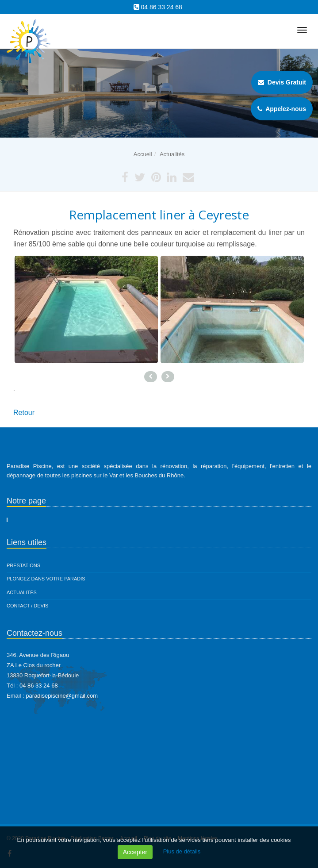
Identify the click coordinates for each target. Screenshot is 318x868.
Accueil (143, 154)
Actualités (172, 154)
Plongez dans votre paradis (46, 579)
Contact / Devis (27, 606)
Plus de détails (182, 851)
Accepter (135, 852)
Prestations (23, 565)
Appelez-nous (282, 109)
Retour (24, 413)
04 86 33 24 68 (161, 7)
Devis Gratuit (282, 82)
